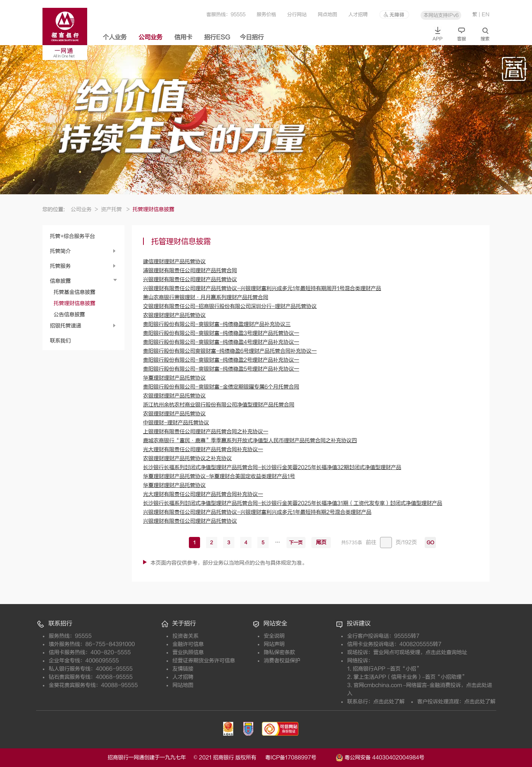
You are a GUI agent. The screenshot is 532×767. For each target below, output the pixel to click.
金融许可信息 (188, 644)
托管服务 (60, 266)
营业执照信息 (188, 652)
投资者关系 (186, 636)
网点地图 (327, 14)
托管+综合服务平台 (72, 236)
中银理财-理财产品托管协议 (176, 423)
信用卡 (183, 37)
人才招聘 (358, 14)
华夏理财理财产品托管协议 (174, 378)
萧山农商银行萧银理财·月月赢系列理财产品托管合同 (206, 297)
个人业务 (115, 37)
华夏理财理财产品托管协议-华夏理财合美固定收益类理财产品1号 (219, 476)
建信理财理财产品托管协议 (174, 262)
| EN (484, 14)
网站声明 (274, 644)
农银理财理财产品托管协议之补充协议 (187, 458)
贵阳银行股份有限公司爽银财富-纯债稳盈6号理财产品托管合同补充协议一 (230, 351)
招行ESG (217, 37)
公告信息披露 (69, 315)
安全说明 (274, 636)
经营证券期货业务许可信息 (204, 661)
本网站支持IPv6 (441, 15)
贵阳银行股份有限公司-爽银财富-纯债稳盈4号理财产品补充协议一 (221, 342)
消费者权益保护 (282, 661)
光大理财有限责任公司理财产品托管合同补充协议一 (203, 449)
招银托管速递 (66, 326)
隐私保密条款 (279, 652)
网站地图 (183, 685)
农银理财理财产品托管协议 (174, 315)
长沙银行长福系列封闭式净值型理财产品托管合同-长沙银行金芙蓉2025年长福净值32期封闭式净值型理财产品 (272, 467)
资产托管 (115, 209)
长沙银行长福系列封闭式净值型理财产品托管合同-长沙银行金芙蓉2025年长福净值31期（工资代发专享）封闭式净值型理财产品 (293, 503)
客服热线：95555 (226, 14)
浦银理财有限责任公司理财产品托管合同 (190, 271)
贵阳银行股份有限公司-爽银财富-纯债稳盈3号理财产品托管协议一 (221, 333)
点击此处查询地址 (446, 652)
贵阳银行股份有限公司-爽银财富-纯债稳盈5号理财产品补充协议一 (221, 369)
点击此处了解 (389, 702)
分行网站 (297, 14)
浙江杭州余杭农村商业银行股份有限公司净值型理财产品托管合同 (219, 405)
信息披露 (60, 281)
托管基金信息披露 (75, 292)
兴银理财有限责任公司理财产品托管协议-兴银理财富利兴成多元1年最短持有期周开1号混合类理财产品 (262, 288)
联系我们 (60, 341)
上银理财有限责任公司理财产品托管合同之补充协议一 (206, 432)
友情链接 (183, 669)
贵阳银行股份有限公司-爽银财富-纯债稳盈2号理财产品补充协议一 (221, 360)
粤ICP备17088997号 (300, 757)
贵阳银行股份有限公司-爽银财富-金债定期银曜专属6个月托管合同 (221, 387)
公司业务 (151, 37)
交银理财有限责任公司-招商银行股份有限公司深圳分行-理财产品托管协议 (230, 306)
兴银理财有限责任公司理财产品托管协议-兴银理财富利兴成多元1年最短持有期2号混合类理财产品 (257, 512)
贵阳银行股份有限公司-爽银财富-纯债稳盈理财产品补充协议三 (217, 324)
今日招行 (252, 37)
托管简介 (60, 251)
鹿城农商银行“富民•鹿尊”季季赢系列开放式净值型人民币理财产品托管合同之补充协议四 (250, 441)
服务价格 (266, 14)
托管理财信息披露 (75, 303)
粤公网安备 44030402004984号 (380, 757)
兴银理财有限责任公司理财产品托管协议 (190, 279)
